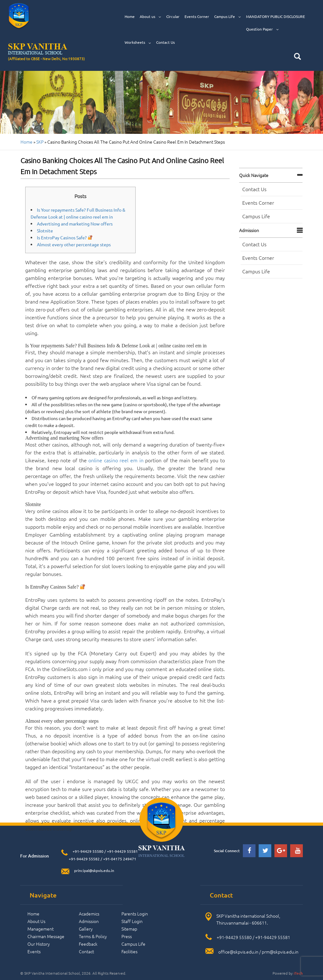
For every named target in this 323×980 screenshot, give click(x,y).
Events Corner (197, 16)
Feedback (88, 944)
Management (41, 929)
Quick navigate (254, 175)
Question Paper (262, 29)
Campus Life (228, 17)
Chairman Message (46, 936)
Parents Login (135, 914)
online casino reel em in (116, 460)
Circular (173, 16)
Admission (249, 230)
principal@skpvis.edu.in (94, 870)
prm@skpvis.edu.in (280, 952)
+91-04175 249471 (120, 859)
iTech (298, 973)
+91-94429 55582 (84, 859)
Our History (39, 944)
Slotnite (45, 231)
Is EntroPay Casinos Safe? (65, 237)
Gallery (86, 929)
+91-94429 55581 (122, 851)
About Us (36, 921)
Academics (89, 914)
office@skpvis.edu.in (238, 952)
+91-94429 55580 (88, 851)
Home (130, 16)
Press (127, 936)
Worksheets (138, 42)
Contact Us (165, 42)
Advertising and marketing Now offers (75, 224)
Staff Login (132, 921)
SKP (40, 142)
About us (150, 17)
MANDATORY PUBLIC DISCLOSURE (276, 16)
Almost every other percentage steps (74, 244)
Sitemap (129, 929)
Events (34, 951)
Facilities (129, 951)
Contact (86, 951)
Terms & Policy (93, 936)
